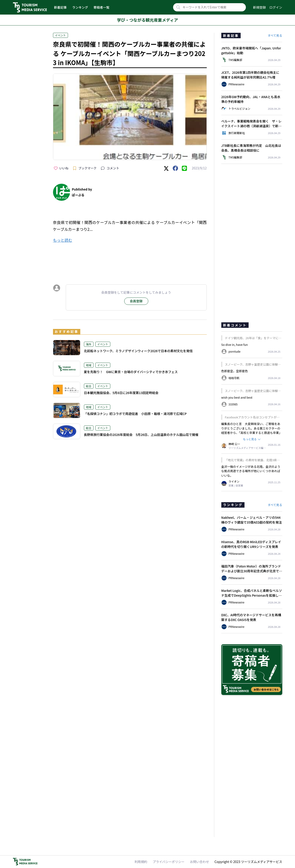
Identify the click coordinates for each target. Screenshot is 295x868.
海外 (89, 344)
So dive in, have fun (235, 345)
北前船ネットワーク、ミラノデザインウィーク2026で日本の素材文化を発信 (138, 351)
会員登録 (136, 301)
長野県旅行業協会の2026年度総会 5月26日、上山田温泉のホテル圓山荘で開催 (141, 435)
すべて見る (275, 35)
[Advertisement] (130, 260)
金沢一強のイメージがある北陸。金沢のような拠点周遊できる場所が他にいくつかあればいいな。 (251, 471)
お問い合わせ (199, 862)
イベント (61, 35)
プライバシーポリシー (169, 862)
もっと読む (63, 240)
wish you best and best (237, 397)
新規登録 (260, 7)
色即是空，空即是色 (235, 371)
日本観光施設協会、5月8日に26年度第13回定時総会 (121, 393)
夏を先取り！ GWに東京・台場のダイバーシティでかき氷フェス (131, 372)
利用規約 (141, 862)
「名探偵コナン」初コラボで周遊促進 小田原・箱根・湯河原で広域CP (135, 414)
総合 (89, 386)
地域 (89, 365)
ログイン (276, 7)
